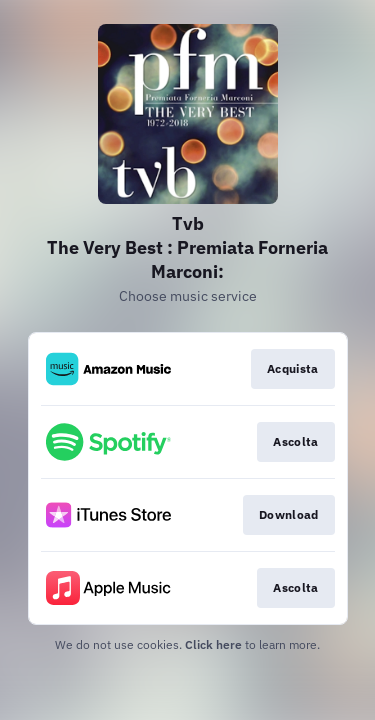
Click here (213, 644)
